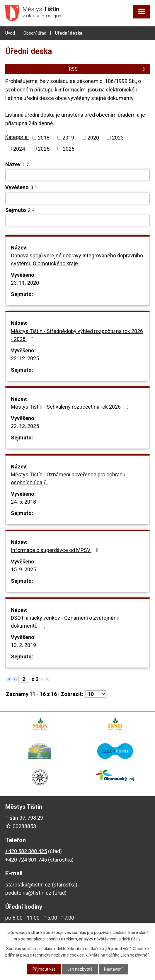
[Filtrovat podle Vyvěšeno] (77, 198)
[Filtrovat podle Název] (77, 175)
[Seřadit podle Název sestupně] (28, 165)
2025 (44, 148)
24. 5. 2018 (23, 502)
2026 (69, 148)
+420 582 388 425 (26, 851)
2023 (118, 138)
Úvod (10, 33)
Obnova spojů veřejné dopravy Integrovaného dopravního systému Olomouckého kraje (77, 259)
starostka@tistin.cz (28, 885)
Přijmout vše (44, 969)
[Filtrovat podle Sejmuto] (77, 221)
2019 (68, 138)
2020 (93, 138)
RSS (108, 69)
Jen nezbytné (80, 969)
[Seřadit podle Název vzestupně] (28, 163)
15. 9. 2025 (23, 569)
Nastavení (113, 969)
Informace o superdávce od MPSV (56, 550)
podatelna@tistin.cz (28, 893)
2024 (19, 148)
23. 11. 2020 (25, 283)
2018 (44, 138)
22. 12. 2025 (25, 358)
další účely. (131, 939)
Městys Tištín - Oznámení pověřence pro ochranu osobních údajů (68, 478)
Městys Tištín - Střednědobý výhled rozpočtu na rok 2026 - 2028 (77, 335)
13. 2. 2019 (23, 645)
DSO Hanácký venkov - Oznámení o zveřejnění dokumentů (64, 622)
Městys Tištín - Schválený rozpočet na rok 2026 (71, 407)
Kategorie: (17, 137)
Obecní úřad (35, 33)
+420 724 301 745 (26, 860)
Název (15, 164)
